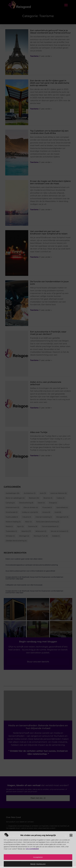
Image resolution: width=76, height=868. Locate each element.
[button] (71, 835)
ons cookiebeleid (32, 849)
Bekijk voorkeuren (38, 864)
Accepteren (38, 857)
